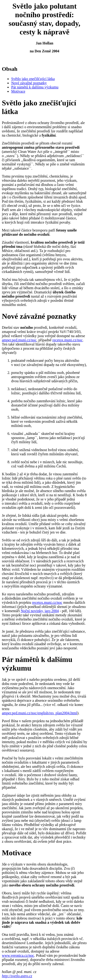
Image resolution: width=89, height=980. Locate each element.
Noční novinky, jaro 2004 (40, 611)
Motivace (18, 91)
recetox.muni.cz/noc (68, 340)
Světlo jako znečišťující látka (33, 79)
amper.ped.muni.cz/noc (19, 340)
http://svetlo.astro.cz (17, 976)
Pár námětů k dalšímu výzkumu (35, 87)
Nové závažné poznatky (29, 83)
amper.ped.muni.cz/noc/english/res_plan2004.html (39, 713)
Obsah (10, 69)
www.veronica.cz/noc (18, 955)
